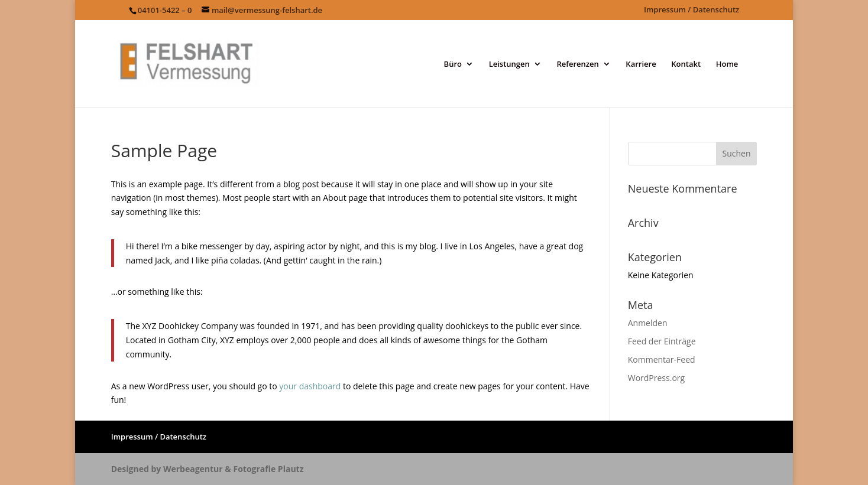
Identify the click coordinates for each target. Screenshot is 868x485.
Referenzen (577, 64)
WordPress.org (656, 378)
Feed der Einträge (662, 341)
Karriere (641, 64)
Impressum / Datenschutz (692, 10)
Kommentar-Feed (662, 359)
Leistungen (509, 64)
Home (727, 64)
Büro (453, 64)
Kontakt (686, 64)
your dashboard (310, 386)
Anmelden (648, 323)
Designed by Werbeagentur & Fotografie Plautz (208, 469)
